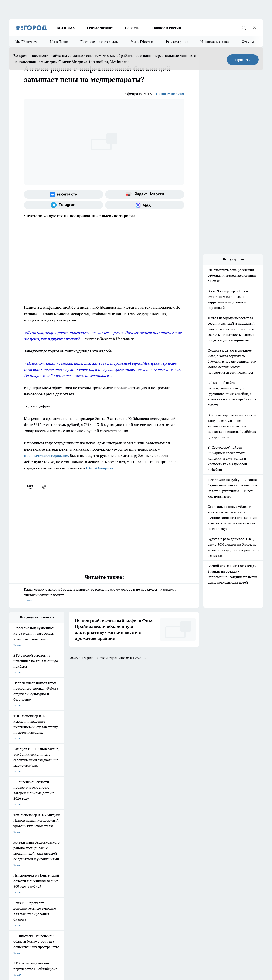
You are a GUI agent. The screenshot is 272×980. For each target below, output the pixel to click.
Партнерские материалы (99, 42)
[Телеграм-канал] (64, 205)
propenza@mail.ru (65, 859)
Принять (243, 60)
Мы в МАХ (66, 28)
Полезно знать (164, 811)
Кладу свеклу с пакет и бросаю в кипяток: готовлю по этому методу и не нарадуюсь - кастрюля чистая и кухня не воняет (104, 595)
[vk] (30, 487)
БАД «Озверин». (100, 468)
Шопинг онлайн (18, 811)
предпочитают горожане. (46, 456)
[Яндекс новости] (145, 194)
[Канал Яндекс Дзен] (227, 818)
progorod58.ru (73, 887)
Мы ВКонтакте (26, 42)
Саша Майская (170, 94)
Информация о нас (215, 42)
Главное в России (166, 28)
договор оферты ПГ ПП (23, 935)
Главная (121, 835)
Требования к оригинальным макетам (32, 835)
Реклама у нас (177, 42)
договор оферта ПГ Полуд (25, 930)
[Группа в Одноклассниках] (206, 818)
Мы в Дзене (59, 42)
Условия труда (71, 835)
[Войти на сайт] (254, 28)
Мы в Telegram (142, 42)
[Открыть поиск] (244, 28)
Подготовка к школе (131, 811)
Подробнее (141, 945)
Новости (132, 28)
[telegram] (45, 487)
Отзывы (248, 42)
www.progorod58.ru (42, 846)
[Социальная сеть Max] (145, 205)
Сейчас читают (100, 28)
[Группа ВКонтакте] (64, 194)
